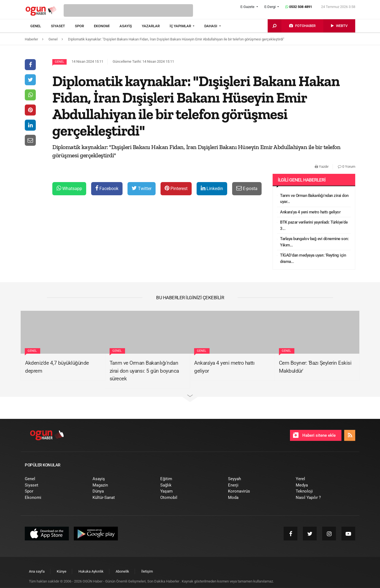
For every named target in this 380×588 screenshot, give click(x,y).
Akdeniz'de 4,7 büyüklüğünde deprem (57, 367)
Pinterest (176, 188)
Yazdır (322, 167)
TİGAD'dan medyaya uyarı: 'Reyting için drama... (313, 258)
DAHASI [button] (211, 26)
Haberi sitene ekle (314, 435)
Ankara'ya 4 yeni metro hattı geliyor (310, 212)
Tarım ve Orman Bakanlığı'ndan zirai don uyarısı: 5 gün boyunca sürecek (144, 371)
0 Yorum (347, 167)
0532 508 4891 (299, 7)
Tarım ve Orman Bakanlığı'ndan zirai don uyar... (314, 199)
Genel (59, 62)
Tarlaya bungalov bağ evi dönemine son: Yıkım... (314, 242)
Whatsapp (69, 188)
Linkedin (212, 188)
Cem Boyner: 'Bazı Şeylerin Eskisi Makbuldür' (315, 367)
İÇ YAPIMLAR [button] (181, 26)
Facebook (107, 188)
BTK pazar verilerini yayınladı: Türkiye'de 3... (314, 225)
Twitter (142, 188)
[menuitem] (41, 26)
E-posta (247, 188)
